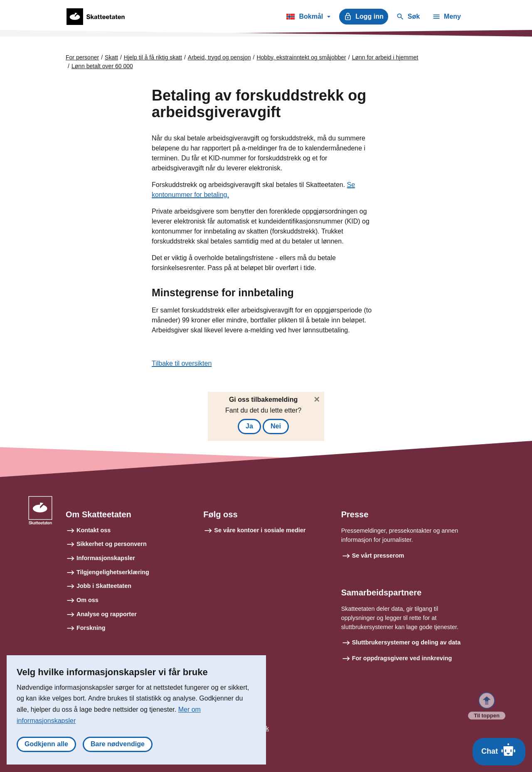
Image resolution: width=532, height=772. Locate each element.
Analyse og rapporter (107, 614)
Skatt (111, 57)
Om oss (87, 600)
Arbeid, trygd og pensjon (219, 57)
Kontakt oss (94, 530)
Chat (499, 750)
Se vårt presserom (378, 556)
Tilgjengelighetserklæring (113, 572)
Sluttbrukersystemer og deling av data (406, 642)
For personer (82, 57)
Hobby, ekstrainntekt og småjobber (301, 57)
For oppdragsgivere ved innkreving (402, 658)
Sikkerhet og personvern (112, 544)
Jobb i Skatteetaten (104, 586)
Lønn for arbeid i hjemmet (385, 57)
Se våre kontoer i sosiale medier (260, 530)
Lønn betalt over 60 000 (102, 66)
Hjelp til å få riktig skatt (153, 57)
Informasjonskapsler (106, 558)
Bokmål (308, 18)
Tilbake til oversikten (182, 363)
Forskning (91, 628)
